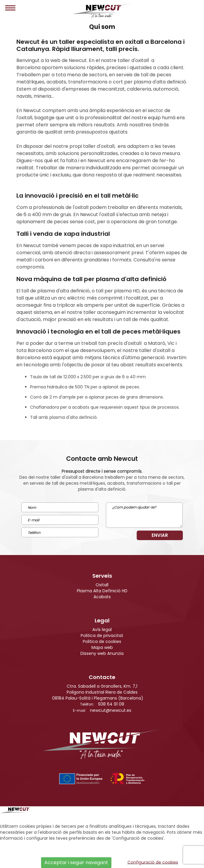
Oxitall (102, 585)
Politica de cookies (102, 641)
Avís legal (102, 630)
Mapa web (102, 647)
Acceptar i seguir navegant (76, 862)
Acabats (102, 597)
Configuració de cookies (153, 862)
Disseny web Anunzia (102, 653)
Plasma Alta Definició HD (102, 591)
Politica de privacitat (102, 635)
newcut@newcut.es (111, 710)
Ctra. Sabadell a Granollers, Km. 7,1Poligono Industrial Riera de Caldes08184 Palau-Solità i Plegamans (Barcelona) (98, 692)
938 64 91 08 (111, 704)
